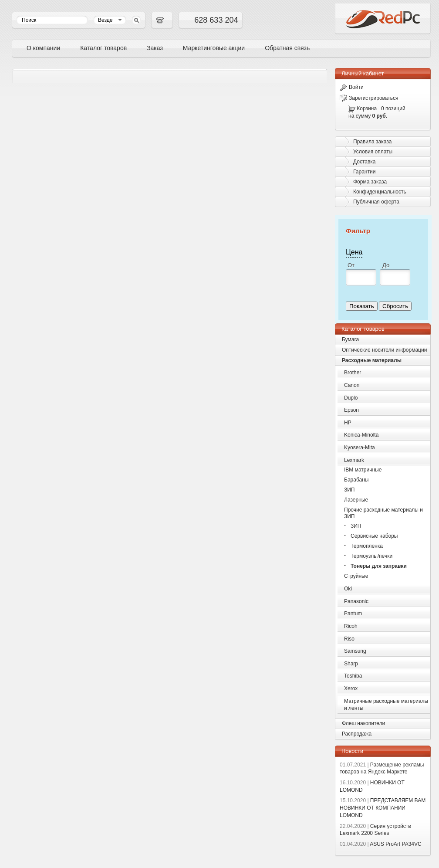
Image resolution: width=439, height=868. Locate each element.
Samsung (355, 651)
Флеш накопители (363, 723)
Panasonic (356, 601)
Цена (354, 252)
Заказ (155, 48)
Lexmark (354, 460)
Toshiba (353, 676)
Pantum (353, 614)
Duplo (351, 398)
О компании (43, 48)
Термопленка (367, 546)
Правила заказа (372, 142)
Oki (348, 589)
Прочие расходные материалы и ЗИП (383, 513)
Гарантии (364, 172)
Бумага (350, 339)
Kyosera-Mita (360, 448)
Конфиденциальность (380, 192)
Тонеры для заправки (379, 566)
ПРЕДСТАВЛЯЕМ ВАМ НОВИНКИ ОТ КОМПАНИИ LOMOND (383, 808)
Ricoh (351, 626)
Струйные (356, 576)
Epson (351, 410)
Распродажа (357, 734)
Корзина (367, 108)
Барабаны (356, 480)
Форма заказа (370, 182)
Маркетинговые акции (214, 48)
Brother (353, 373)
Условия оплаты (373, 152)
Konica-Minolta (361, 435)
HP (348, 423)
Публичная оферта (376, 202)
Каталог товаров (103, 48)
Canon (352, 385)
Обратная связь (287, 48)
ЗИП (350, 490)
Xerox (351, 688)
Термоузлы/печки (371, 556)
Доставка (365, 162)
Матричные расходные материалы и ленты (386, 705)
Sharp (351, 664)
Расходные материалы (372, 360)
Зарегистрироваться (369, 98)
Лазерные (356, 500)
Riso (349, 639)
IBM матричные (363, 470)
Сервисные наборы (374, 536)
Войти (352, 87)
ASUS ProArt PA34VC (381, 844)
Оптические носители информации (384, 350)
